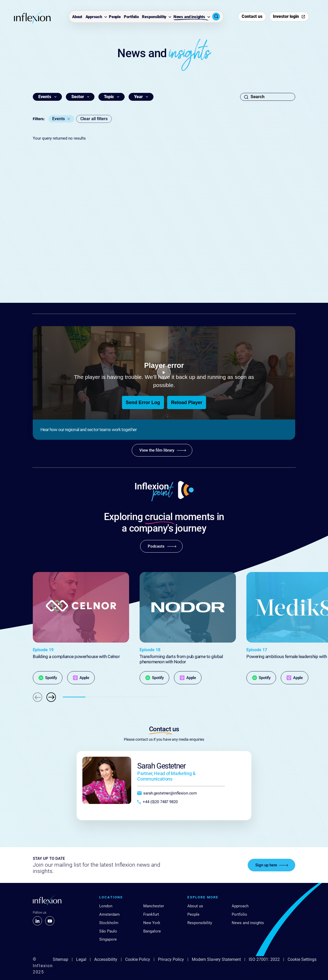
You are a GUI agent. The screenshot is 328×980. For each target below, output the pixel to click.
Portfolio (131, 17)
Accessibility (106, 959)
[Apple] (81, 678)
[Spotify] (48, 678)
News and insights (189, 17)
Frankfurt (151, 914)
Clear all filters (94, 119)
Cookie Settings (302, 959)
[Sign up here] (271, 865)
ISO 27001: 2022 (264, 959)
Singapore (108, 939)
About (77, 17)
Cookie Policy (138, 959)
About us (195, 906)
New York (152, 923)
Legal (81, 959)
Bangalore (152, 931)
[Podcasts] (161, 546)
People (115, 17)
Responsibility (154, 17)
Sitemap (60, 959)
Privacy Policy (171, 959)
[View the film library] (162, 450)
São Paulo (108, 931)
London (106, 906)
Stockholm (109, 923)
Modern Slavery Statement (216, 959)
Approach (94, 17)
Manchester (154, 906)
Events (59, 119)
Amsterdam (109, 914)
